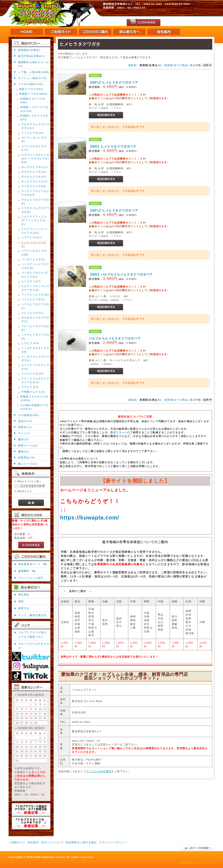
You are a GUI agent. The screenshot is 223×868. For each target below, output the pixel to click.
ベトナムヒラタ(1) (33, 299)
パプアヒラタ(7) (32, 237)
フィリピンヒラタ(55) (35, 295)
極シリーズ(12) (28, 464)
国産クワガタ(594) (31, 89)
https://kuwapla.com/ (90, 518)
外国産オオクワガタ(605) (33, 101)
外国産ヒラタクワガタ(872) (34, 117)
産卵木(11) (25, 427)
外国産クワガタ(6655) (33, 94)
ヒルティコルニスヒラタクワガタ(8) (35, 288)
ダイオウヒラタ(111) (35, 167)
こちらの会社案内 (100, 771)
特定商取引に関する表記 (81, 842)
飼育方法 (24, 608)
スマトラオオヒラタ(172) (34, 148)
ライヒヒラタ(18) (32, 374)
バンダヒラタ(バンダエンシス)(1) (34, 274)
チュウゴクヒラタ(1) (34, 181)
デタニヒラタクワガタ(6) (35, 201)
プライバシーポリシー (113, 842)
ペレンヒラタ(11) (32, 313)
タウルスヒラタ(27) (34, 177)
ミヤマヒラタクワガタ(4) (35, 337)
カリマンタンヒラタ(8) (34, 139)
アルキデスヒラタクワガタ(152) (35, 126)
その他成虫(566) (29, 415)
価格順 (132, 65)
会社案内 (33, 842)
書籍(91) (24, 452)
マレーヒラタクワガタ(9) (35, 328)
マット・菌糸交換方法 (32, 615)
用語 (21, 601)
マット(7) (24, 433)
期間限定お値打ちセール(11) (34, 64)
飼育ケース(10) (28, 445)
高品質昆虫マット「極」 (34, 564)
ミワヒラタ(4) (30, 343)
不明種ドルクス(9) (33, 392)
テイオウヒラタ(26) (34, 186)
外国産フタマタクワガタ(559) (34, 398)
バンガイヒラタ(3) (33, 259)
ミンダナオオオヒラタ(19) (35, 350)
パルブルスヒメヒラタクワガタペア (115, 338)
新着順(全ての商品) (177, 65)
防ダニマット (119, 432)
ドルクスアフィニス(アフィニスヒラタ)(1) (34, 220)
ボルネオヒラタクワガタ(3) (35, 319)
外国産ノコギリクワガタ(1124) (34, 109)
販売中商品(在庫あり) (32, 56)
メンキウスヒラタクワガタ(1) (35, 358)
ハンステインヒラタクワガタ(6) (35, 266)
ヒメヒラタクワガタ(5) (34, 244)
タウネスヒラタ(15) (34, 172)
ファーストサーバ (205, 863)
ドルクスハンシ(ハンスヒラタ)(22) (34, 231)
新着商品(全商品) (29, 50)
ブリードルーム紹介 (31, 578)
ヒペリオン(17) (31, 281)
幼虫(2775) (25, 421)
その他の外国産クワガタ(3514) (34, 407)
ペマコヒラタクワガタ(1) (35, 306)
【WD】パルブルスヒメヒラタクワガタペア (121, 274)
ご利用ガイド (17, 842)
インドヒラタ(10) (32, 133)
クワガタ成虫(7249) (31, 84)
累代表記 (24, 595)
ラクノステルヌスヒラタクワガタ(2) (35, 380)
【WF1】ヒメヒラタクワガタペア (113, 82)
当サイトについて (52, 842)
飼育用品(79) (26, 458)
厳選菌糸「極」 (28, 571)
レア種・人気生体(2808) (34, 72)
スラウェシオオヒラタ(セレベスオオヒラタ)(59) (35, 158)
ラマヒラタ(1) (30, 387)
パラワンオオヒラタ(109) (34, 253)
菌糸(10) (24, 439)
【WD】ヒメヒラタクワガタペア (113, 146)
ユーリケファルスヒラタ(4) (35, 367)
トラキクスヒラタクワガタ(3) (35, 210)
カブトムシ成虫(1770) (32, 78)
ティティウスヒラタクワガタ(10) (35, 193)
